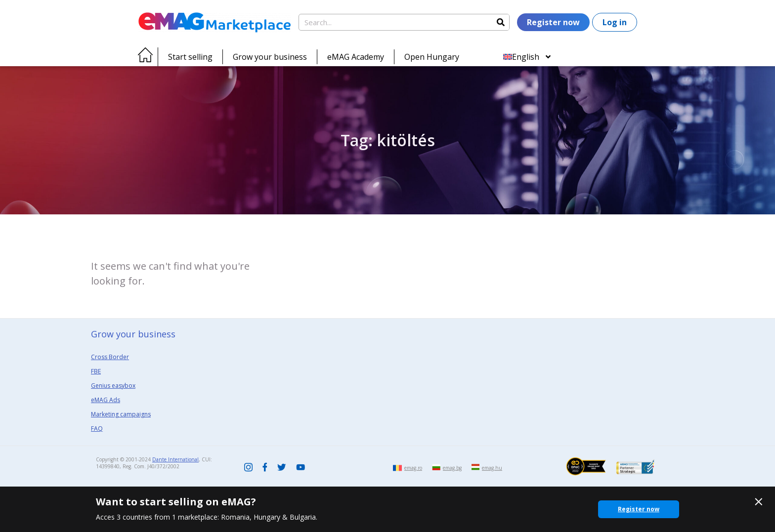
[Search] (501, 22)
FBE (96, 371)
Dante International (175, 459)
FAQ (97, 429)
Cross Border (110, 357)
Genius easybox (113, 386)
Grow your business (270, 57)
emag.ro (413, 468)
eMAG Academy (356, 57)
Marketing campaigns (121, 414)
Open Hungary (432, 57)
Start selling (190, 57)
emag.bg (452, 468)
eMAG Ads (106, 400)
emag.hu (492, 468)
